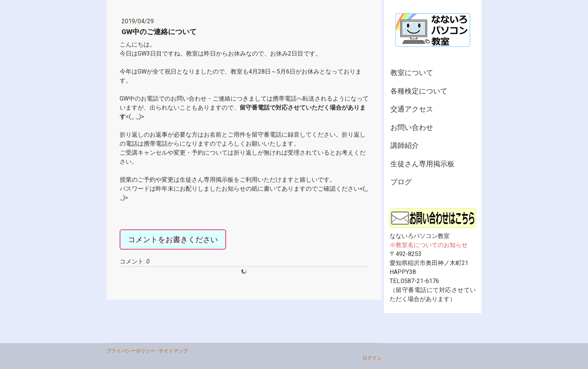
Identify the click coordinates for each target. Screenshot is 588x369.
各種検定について (419, 91)
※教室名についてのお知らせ (429, 245)
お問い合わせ (412, 127)
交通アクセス (412, 109)
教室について (412, 73)
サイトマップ (173, 351)
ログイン (372, 358)
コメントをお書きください (173, 239)
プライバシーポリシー (131, 351)
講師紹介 (405, 145)
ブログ (401, 182)
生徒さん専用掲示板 (422, 164)
